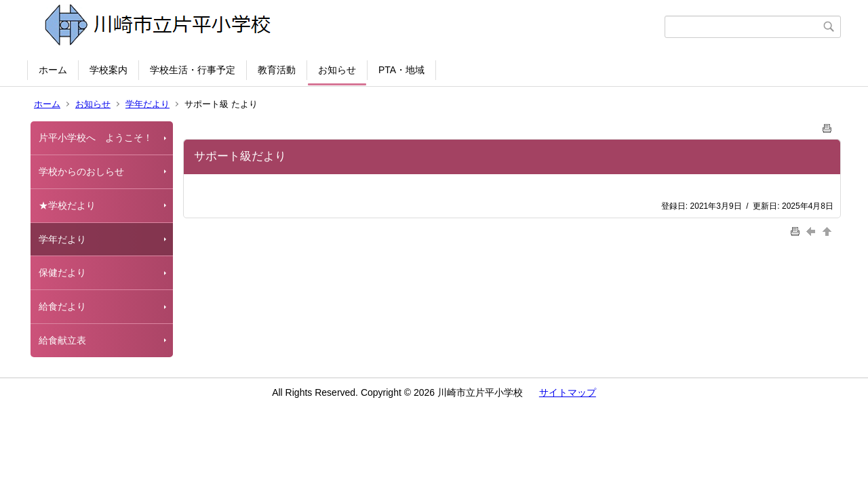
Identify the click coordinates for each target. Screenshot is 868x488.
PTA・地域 (401, 70)
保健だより (62, 272)
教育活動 (277, 70)
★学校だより (67, 205)
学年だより (147, 104)
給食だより (62, 306)
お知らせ (337, 70)
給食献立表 (62, 340)
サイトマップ (568, 392)
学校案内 (108, 70)
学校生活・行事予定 (193, 70)
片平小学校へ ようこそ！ (96, 138)
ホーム (53, 70)
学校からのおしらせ (81, 171)
